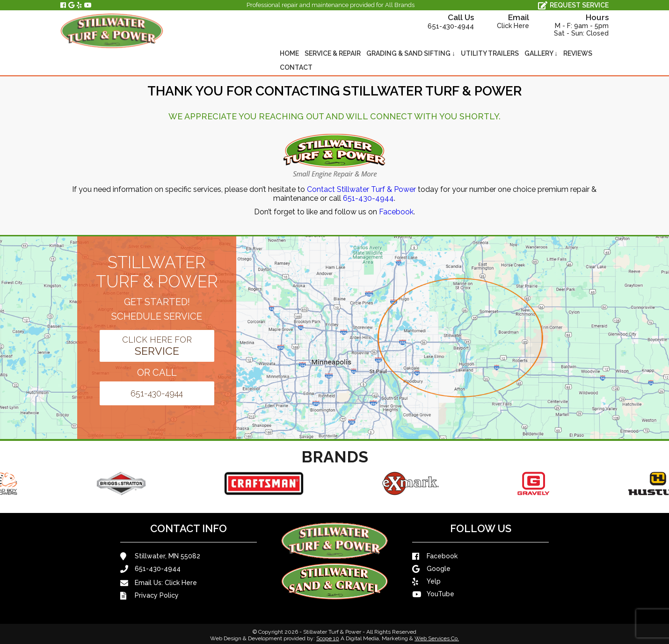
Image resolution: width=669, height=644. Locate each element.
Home (289, 53)
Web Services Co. (437, 638)
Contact (296, 67)
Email (502, 21)
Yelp (426, 582)
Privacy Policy (149, 596)
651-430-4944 (368, 198)
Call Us (438, 22)
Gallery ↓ (541, 53)
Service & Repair (333, 53)
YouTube (433, 594)
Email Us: (159, 583)
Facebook (396, 212)
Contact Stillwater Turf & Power (361, 189)
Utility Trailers (490, 53)
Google (431, 569)
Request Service (573, 5)
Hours (570, 25)
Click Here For (157, 346)
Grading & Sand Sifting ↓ (411, 53)
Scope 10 (328, 638)
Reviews (578, 53)
